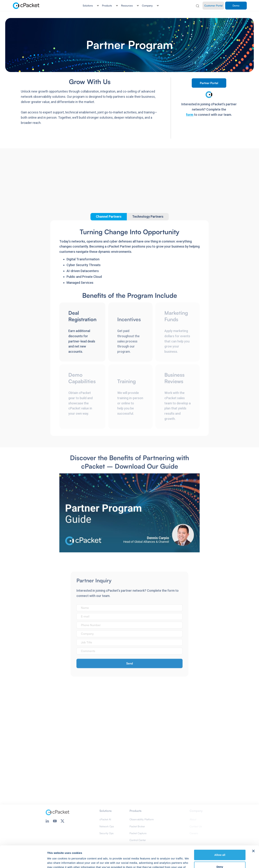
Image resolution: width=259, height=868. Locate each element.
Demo (236, 5)
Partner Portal (209, 83)
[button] (89, 6)
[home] (26, 6)
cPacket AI (105, 819)
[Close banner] (253, 831)
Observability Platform (142, 819)
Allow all (220, 834)
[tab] (148, 217)
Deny (220, 846)
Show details (55, 861)
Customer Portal (213, 5)
